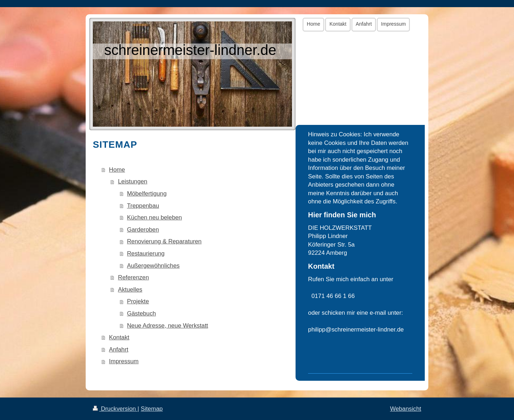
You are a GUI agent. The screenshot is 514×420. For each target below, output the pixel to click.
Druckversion (115, 409)
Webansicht (406, 409)
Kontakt (119, 337)
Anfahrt (119, 350)
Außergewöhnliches (153, 266)
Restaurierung (146, 254)
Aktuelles (130, 290)
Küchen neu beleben (155, 217)
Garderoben (143, 230)
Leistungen (133, 181)
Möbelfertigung (147, 194)
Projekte (138, 301)
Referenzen (134, 277)
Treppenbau (143, 206)
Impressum (124, 361)
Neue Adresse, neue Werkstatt (168, 326)
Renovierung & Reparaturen (164, 241)
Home (117, 170)
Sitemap (152, 409)
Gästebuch (142, 313)
